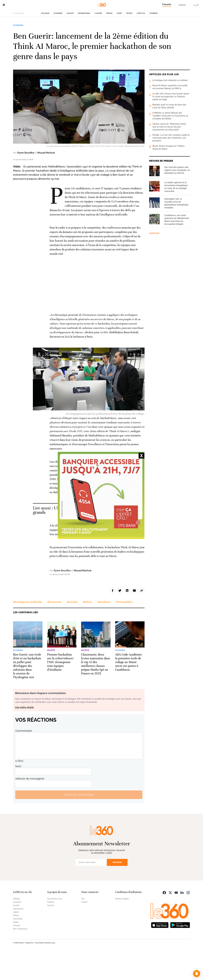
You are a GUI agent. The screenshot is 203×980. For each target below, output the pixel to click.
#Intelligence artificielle (28, 630)
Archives (51, 934)
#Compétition (124, 630)
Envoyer (117, 891)
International (84, 32)
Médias (109, 32)
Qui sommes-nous (55, 927)
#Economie (54, 630)
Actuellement (19, 32)
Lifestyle (141, 32)
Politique (45, 32)
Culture (98, 32)
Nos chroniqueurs (20, 957)
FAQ (83, 927)
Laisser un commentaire (79, 823)
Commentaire (24, 759)
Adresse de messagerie (30, 807)
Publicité (51, 930)
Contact (84, 930)
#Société (72, 630)
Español (182, 5)
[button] (197, 974)
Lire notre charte (25, 736)
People (129, 32)
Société (70, 32)
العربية (196, 5)
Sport (119, 32)
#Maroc (88, 630)
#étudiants (104, 630)
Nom (18, 795)
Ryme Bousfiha (26, 171)
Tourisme (153, 32)
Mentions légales (122, 927)
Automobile (18, 947)
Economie (58, 32)
